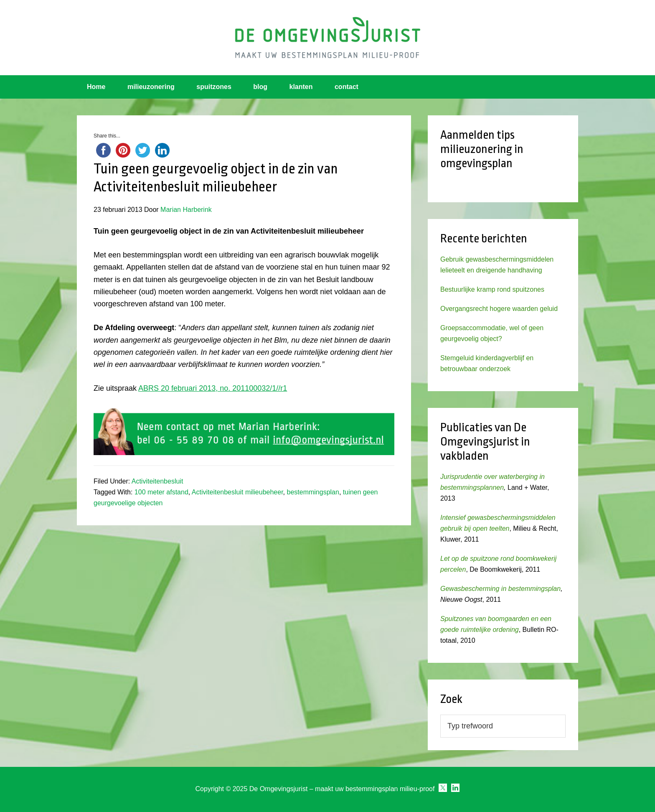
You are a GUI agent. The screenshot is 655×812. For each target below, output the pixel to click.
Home (96, 87)
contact (347, 87)
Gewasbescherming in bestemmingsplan (500, 589)
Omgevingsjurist (327, 38)
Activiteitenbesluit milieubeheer (237, 492)
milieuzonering (151, 87)
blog (260, 87)
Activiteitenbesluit (157, 481)
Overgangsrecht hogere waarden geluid (499, 309)
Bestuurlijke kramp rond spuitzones (492, 289)
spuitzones (214, 87)
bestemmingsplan (313, 492)
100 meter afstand (161, 492)
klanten (301, 87)
